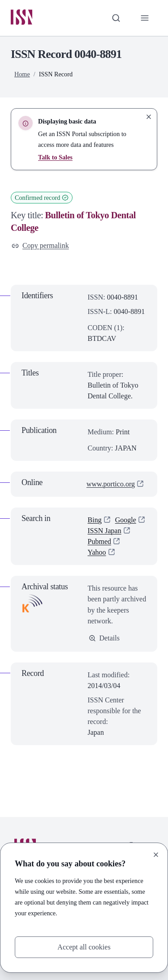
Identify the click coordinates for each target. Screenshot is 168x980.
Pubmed (100, 541)
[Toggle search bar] (116, 18)
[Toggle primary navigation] (145, 18)
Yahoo (97, 552)
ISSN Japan (105, 531)
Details (104, 638)
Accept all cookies (84, 947)
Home (22, 74)
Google (126, 520)
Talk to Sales (55, 157)
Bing (95, 520)
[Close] (156, 855)
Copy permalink (40, 246)
